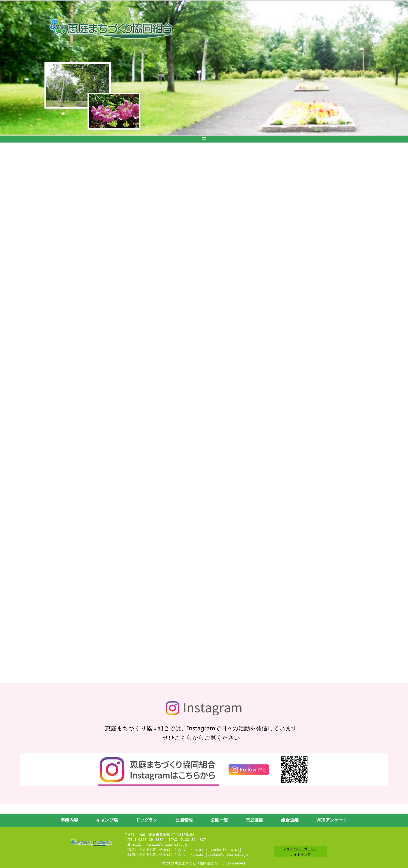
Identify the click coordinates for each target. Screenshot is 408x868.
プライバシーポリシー (300, 849)
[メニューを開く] (204, 139)
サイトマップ (300, 854)
